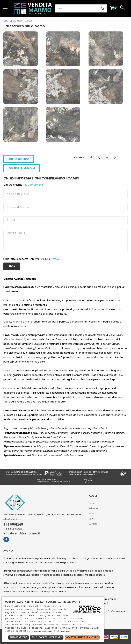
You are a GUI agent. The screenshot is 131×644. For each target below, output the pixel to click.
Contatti (93, 524)
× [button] (101, 599)
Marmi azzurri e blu (18, 21)
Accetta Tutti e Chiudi (82, 637)
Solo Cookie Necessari (47, 637)
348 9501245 (13, 525)
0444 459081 (13, 529)
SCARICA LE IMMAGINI (22, 168)
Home (92, 503)
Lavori (92, 514)
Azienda (93, 508)
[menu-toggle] (5, 9)
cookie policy (66, 631)
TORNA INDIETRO (19, 159)
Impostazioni (19, 637)
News (92, 519)
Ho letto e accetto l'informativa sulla (33, 259)
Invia (12, 266)
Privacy (55, 259)
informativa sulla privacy (42, 631)
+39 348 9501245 (33, 185)
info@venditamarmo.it (22, 533)
